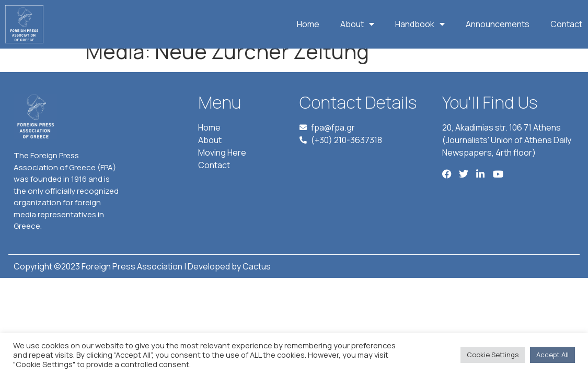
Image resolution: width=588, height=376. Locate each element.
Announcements (498, 24)
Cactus (257, 280)
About (357, 24)
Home (308, 24)
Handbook (420, 24)
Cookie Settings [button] (493, 355)
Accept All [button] (552, 355)
